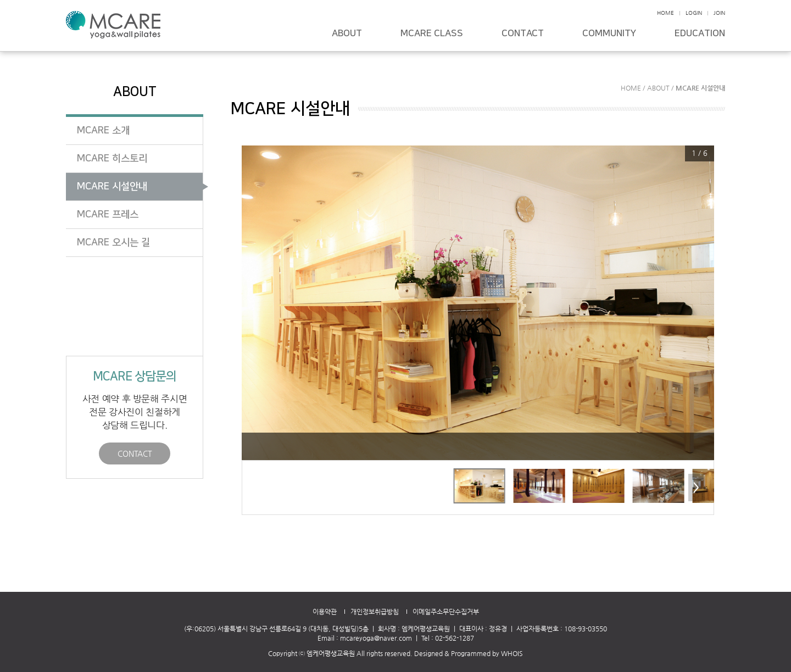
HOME (665, 13)
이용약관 (325, 612)
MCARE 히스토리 (112, 159)
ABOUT (347, 34)
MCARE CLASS (432, 34)
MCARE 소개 (103, 131)
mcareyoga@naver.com (376, 638)
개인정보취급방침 (375, 612)
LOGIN (694, 13)
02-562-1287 (455, 638)
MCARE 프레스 (108, 215)
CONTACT (523, 34)
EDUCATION (700, 34)
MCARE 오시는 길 (113, 243)
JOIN (719, 13)
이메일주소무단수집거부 (446, 612)
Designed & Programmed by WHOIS (469, 653)
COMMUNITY (609, 34)
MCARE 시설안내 (112, 187)
